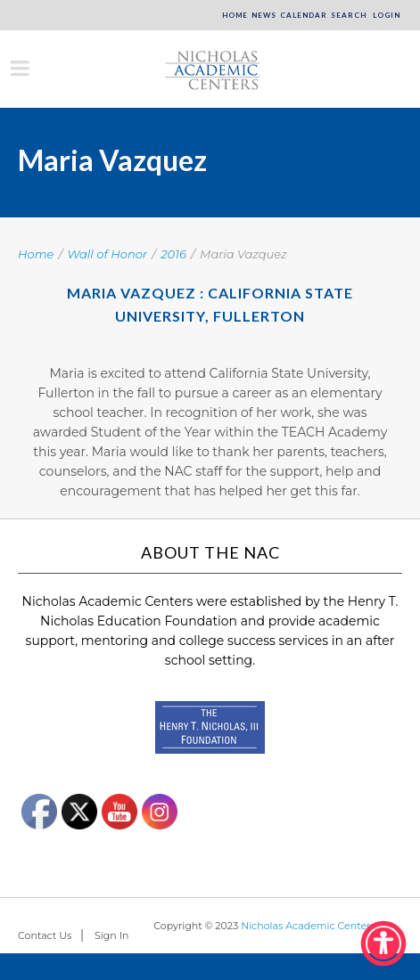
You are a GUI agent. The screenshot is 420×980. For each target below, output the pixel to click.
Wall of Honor (108, 254)
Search (349, 15)
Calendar (304, 15)
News (264, 15)
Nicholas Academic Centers (308, 926)
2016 (173, 254)
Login (385, 15)
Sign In (111, 935)
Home (235, 15)
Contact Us (45, 935)
